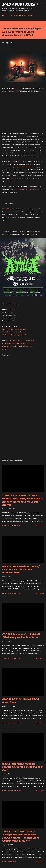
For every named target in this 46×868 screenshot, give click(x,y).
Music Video (16, 343)
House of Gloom (14, 91)
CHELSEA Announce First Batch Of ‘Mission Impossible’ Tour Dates (21, 636)
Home (4, 15)
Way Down (14, 181)
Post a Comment (14, 526)
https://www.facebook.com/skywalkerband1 (14, 335)
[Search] (38, 3)
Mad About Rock (19, 4)
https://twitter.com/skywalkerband (11, 332)
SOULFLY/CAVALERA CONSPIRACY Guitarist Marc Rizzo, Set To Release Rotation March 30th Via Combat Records (23, 500)
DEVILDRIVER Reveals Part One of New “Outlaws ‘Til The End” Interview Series (21, 569)
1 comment (12, 862)
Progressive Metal (9, 346)
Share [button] (4, 349)
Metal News (30, 341)
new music (25, 343)
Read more (40, 526)
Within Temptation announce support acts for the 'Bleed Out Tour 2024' (23, 767)
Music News (7, 343)
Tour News (29, 346)
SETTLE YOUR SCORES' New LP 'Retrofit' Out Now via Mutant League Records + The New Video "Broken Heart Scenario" (21, 836)
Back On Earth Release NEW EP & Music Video (21, 700)
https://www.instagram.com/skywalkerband (14, 329)
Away (29, 164)
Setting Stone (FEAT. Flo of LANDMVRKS (22, 167)
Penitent (22, 189)
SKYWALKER (21, 346)
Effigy (16, 189)
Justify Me (21, 161)
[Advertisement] (23, 430)
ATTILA (10, 341)
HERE (13, 304)
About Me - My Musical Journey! (22, 15)
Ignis (14, 161)
